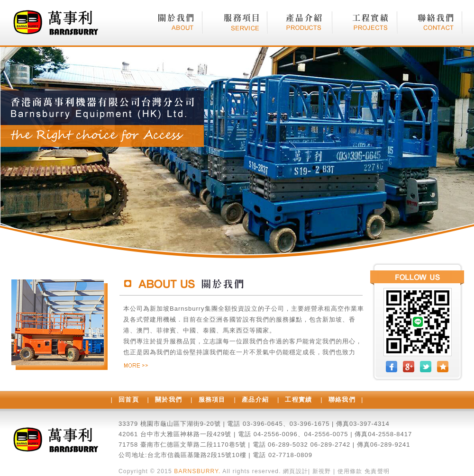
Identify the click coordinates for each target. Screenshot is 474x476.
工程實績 (298, 400)
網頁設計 (296, 471)
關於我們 (169, 400)
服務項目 (212, 400)
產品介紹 (255, 400)
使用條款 (350, 471)
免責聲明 (377, 471)
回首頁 (129, 400)
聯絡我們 (342, 400)
